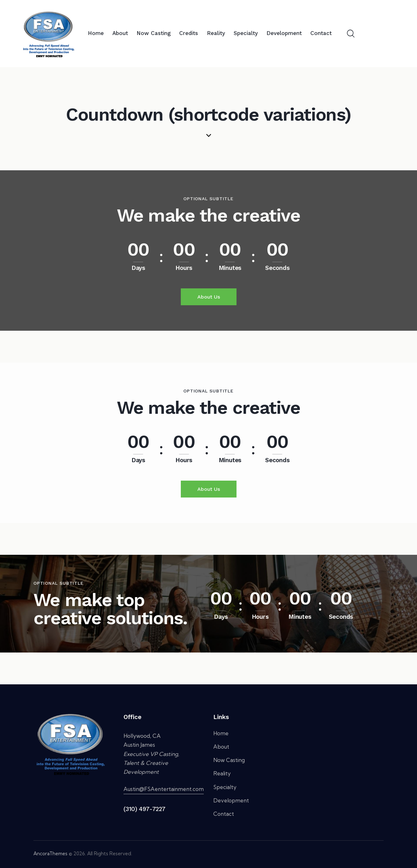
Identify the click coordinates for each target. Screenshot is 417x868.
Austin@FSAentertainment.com (164, 789)
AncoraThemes (50, 854)
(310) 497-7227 (145, 809)
